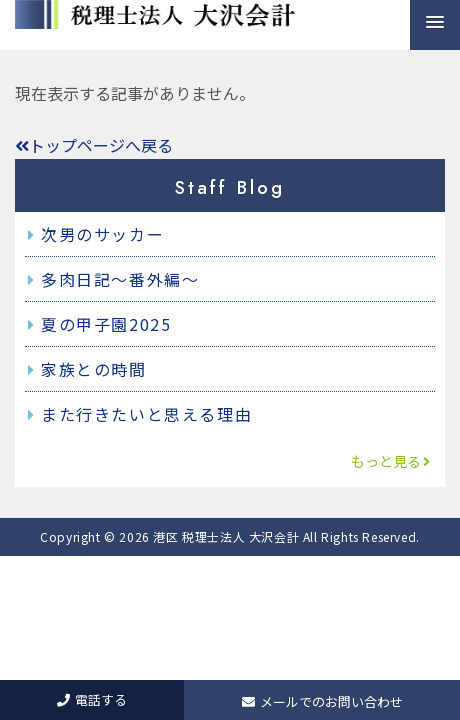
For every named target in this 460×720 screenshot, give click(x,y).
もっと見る (391, 461)
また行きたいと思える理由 (146, 414)
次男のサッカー (102, 234)
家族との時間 (94, 369)
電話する (92, 699)
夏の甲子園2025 (106, 324)
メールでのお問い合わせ (322, 701)
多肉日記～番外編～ (120, 279)
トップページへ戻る (94, 145)
